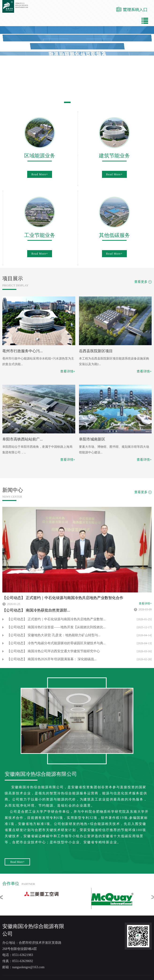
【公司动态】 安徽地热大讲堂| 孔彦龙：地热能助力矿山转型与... (54, 635)
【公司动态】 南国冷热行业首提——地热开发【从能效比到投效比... (56, 627)
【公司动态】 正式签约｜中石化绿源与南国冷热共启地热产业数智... (56, 619)
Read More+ (40, 174)
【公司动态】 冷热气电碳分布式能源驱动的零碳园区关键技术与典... (56, 643)
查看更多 (141, 282)
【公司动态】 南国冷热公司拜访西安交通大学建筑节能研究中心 (53, 651)
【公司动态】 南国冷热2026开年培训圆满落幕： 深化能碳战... (52, 659)
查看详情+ (68, 371)
